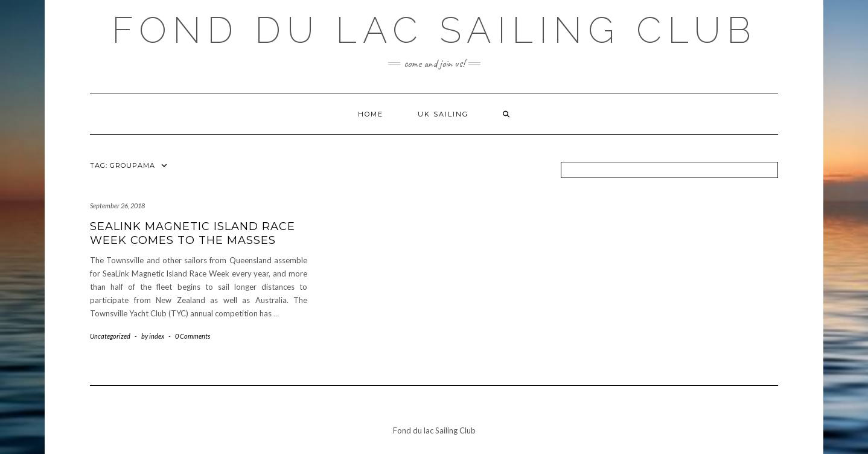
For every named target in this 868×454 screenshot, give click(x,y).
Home (371, 114)
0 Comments (193, 336)
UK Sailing (443, 114)
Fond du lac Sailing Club (434, 30)
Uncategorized (110, 336)
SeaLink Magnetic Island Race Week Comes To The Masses (193, 233)
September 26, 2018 (117, 206)
